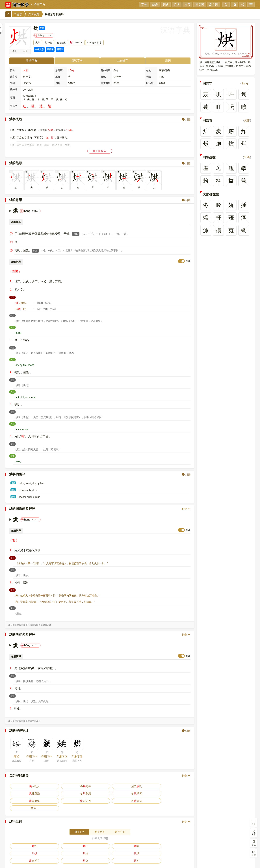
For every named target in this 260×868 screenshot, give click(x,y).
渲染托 (66, 786)
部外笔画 (106, 70)
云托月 (20, 786)
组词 (177, 5)
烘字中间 (120, 817)
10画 (71, 70)
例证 (188, 261)
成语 (155, 5)
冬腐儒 (20, 793)
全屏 (25, 51)
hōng (245, 84)
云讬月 (179, 786)
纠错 (186, 119)
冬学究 (134, 786)
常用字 (50, 50)
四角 (58, 83)
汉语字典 (39, 5)
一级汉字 (39, 50)
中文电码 (106, 83)
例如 (76, 234)
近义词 (200, 5)
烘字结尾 (100, 817)
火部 (25, 70)
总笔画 (59, 70)
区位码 (150, 83)
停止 (14, 51)
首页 (18, 14)
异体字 (14, 106)
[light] (234, 5)
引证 (13, 297)
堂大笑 (157, 786)
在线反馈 (140, 863)
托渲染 (88, 786)
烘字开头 (80, 817)
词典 (166, 5)
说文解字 (122, 61)
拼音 (187, 5)
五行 (58, 77)
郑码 (12, 83)
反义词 (213, 5)
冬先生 (43, 786)
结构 (149, 70)
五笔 (103, 77)
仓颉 (149, 77)
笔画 (12, 98)
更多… (43, 793)
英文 (13, 327)
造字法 (14, 77)
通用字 (60, 50)
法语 (13, 497)
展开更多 (100, 151)
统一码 (14, 90)
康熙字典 (77, 61)
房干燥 (88, 839)
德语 (13, 490)
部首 (12, 70)
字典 (144, 5)
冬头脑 (111, 786)
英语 (13, 483)
